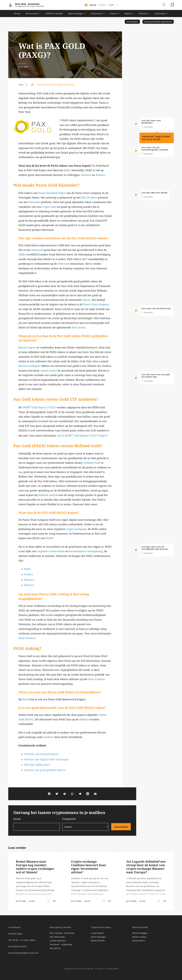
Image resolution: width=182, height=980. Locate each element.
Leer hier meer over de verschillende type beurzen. (155, 548)
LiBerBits (23, 63)
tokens (86, 300)
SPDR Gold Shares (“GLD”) (39, 407)
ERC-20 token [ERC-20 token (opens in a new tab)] (89, 198)
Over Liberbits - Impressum (62, 933)
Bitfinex (29, 585)
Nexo (26, 699)
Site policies (55, 948)
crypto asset (49, 207)
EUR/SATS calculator (54, 14)
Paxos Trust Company (96, 304)
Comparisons (96, 14)
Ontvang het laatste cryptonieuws (158, 22)
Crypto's (113, 14)
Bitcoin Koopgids (140, 933)
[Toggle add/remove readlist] (27, 85)
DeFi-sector (79, 327)
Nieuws (17, 14)
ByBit (67, 170)
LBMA (22, 254)
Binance (86, 175)
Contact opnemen (58, 941)
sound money (48, 371)
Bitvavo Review (98, 941)
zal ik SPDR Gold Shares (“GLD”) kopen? (82, 436)
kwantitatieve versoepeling (86, 551)
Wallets (128, 14)
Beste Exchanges (76, 14)
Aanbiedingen (132, 22)
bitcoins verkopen (30, 366)
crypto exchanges (77, 529)
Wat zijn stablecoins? (37, 765)
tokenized (37, 250)
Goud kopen (160, 14)
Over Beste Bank (57, 937)
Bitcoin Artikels (139, 937)
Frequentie (85, 824)
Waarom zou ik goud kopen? (42, 754)
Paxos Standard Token (52, 193)
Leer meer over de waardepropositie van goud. (155, 149)
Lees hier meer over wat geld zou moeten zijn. (156, 376)
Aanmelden (121, 827)
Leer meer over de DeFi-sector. (156, 308)
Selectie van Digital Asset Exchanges (46, 759)
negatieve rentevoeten (51, 551)
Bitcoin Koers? (139, 941)
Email (37, 824)
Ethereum (34, 202)
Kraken (100, 175)
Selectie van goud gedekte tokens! (45, 770)
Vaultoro (49, 737)
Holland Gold (92, 463)
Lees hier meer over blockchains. (151, 122)
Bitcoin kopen (32, 14)
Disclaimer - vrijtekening (61, 944)
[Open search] (164, 5)
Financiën (143, 14)
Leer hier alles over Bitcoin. (155, 193)
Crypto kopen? (97, 933)
